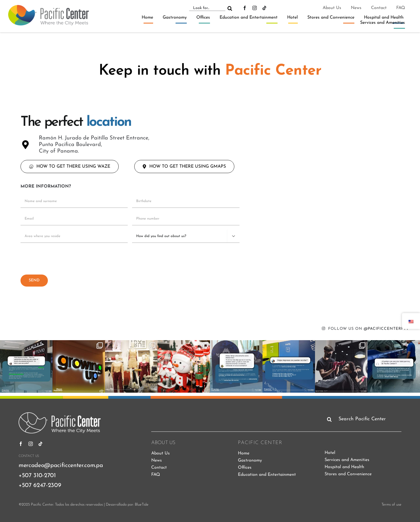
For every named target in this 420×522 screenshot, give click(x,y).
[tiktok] (264, 8)
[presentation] (62, 258)
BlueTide (142, 505)
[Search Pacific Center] (363, 419)
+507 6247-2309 (40, 485)
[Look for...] (207, 8)
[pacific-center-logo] (49, 7)
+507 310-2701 (37, 476)
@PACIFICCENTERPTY (386, 329)
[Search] (230, 8)
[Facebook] (245, 8)
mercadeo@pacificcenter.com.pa (61, 466)
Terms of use (391, 505)
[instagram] (255, 8)
